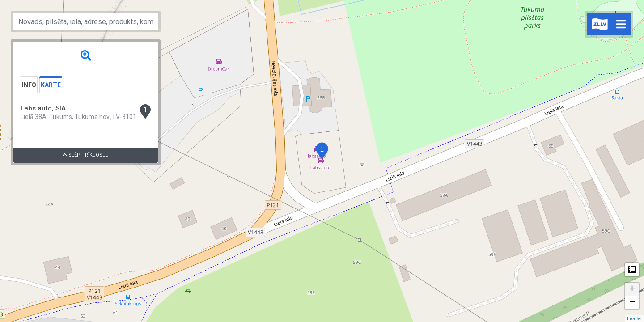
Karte (51, 85)
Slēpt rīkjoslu (86, 155)
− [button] (632, 303)
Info (29, 85)
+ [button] (632, 289)
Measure (632, 270)
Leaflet (634, 318)
